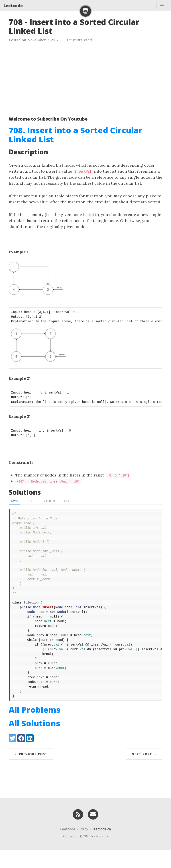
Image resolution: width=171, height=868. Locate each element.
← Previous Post (31, 772)
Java (14, 501)
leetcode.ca (102, 847)
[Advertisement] (85, 79)
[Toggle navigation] (162, 6)
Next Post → (144, 772)
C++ (30, 501)
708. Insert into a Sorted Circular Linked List (75, 135)
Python (48, 501)
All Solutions (34, 742)
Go (66, 501)
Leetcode (13, 6)
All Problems (35, 728)
